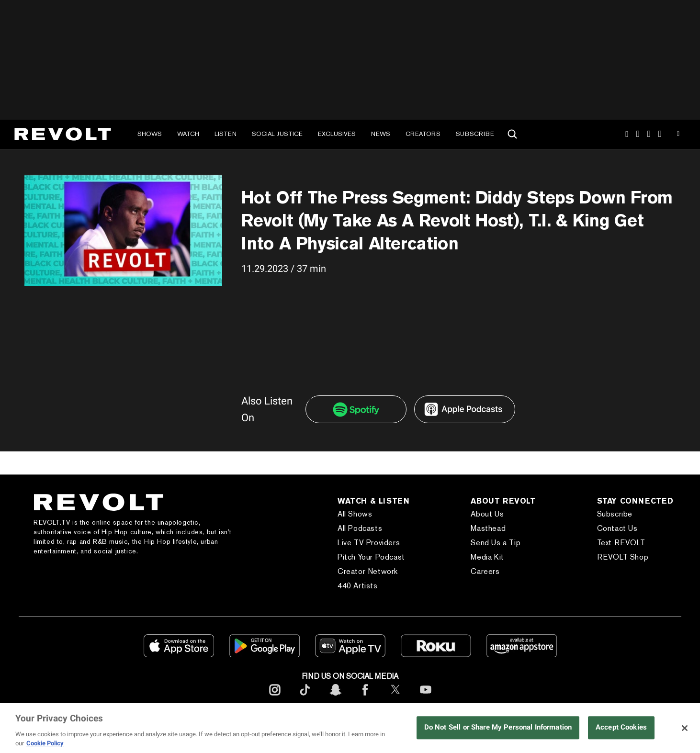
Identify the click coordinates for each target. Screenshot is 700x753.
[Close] (685, 728)
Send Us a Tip (496, 543)
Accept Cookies (621, 728)
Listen (226, 134)
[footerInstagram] (275, 697)
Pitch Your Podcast (371, 557)
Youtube (678, 135)
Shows (150, 134)
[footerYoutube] (426, 697)
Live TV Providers (369, 543)
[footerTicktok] (305, 697)
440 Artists (358, 586)
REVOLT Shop (623, 557)
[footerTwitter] (395, 697)
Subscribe (475, 134)
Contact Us (617, 528)
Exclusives (337, 134)
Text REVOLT (621, 543)
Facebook (660, 134)
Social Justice (277, 134)
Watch (188, 134)
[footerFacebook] (365, 697)
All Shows (355, 514)
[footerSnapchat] (335, 697)
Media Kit (487, 557)
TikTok (638, 134)
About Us (487, 514)
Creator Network (368, 571)
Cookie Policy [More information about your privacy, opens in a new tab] (45, 743)
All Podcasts (360, 528)
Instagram (627, 134)
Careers (485, 571)
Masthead (488, 528)
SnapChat (649, 134)
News (381, 134)
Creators (423, 134)
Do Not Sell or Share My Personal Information (498, 728)
